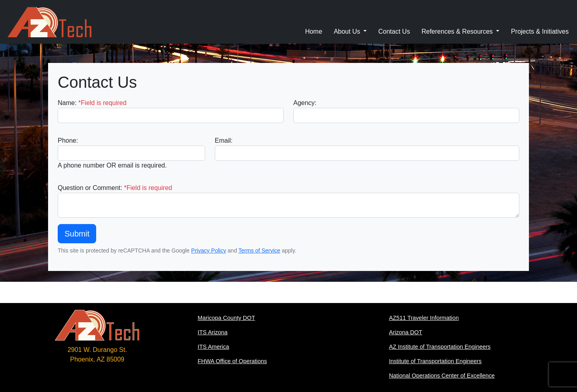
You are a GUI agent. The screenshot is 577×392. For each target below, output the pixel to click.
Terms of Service (259, 251)
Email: (224, 140)
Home (314, 31)
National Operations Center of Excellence (442, 376)
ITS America (213, 347)
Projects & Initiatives (540, 31)
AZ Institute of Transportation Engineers (440, 347)
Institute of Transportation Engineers (435, 361)
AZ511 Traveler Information (424, 318)
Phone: (68, 140)
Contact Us (394, 31)
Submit (77, 234)
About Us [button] (348, 31)
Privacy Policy (209, 251)
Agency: (305, 103)
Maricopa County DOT (226, 318)
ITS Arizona (212, 332)
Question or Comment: (115, 188)
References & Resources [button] (458, 31)
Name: (92, 103)
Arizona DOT (406, 332)
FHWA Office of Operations (232, 361)
